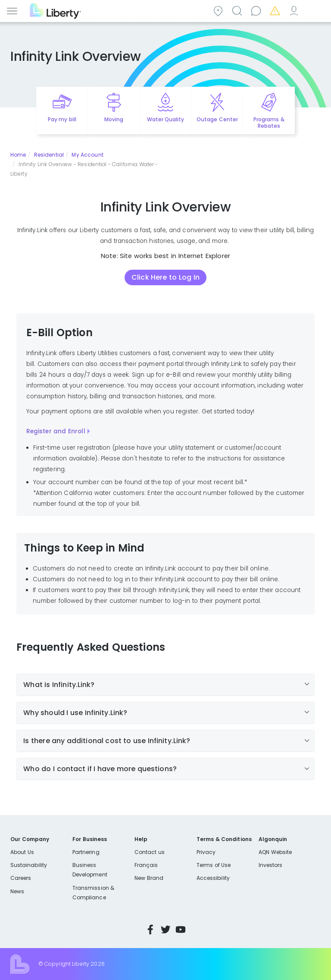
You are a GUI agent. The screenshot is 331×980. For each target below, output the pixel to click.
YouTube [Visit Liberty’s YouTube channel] (181, 930)
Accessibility (213, 878)
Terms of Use (214, 865)
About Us (22, 852)
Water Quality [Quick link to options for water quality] (165, 119)
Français (146, 865)
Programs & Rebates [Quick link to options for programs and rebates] (269, 123)
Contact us (257, 10)
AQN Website (275, 852)
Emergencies (276, 10)
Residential (49, 155)
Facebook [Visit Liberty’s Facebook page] (150, 930)
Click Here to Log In (165, 277)
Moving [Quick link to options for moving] (114, 119)
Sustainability (29, 865)
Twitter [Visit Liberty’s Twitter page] (165, 930)
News (17, 891)
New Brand (149, 878)
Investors (271, 865)
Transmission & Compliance (93, 893)
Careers (21, 878)
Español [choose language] (314, 10)
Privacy (206, 852)
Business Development (90, 870)
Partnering (86, 852)
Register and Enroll (56, 431)
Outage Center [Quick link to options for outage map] (217, 119)
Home (18, 155)
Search (238, 10)
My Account (295, 10)
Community (219, 10)
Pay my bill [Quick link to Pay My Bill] (62, 119)
